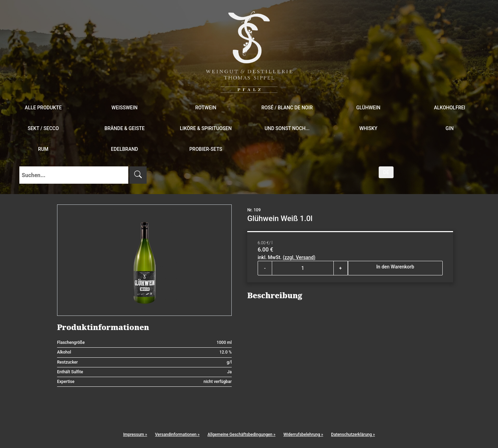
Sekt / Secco (43, 128)
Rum (43, 149)
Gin (449, 128)
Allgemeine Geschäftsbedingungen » (241, 435)
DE (386, 172)
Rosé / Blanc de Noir (287, 108)
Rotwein (206, 108)
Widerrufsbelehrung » (303, 435)
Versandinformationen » (177, 435)
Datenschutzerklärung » (353, 435)
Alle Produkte (43, 108)
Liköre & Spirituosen (206, 128)
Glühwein (368, 108)
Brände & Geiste (124, 128)
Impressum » (135, 435)
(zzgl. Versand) (299, 257)
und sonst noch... (287, 128)
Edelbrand (125, 149)
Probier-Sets (206, 149)
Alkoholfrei (450, 108)
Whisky (368, 128)
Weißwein (124, 108)
